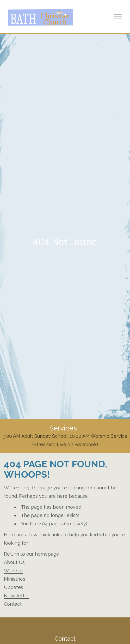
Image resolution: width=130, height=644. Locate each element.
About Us (14, 562)
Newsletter (17, 596)
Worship (13, 571)
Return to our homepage (32, 554)
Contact (13, 604)
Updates (14, 587)
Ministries (15, 579)
